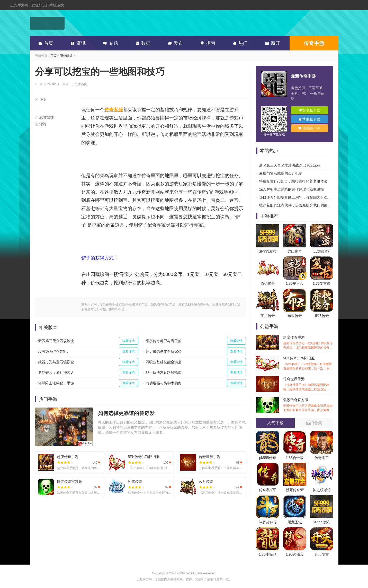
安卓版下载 (309, 110)
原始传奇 (268, 283)
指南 (207, 43)
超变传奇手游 (308, 343)
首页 (45, 43)
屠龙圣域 (295, 522)
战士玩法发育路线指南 (164, 373)
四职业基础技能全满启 (164, 362)
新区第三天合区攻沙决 (56, 341)
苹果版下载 (309, 119)
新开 (272, 43)
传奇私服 (114, 110)
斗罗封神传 (268, 522)
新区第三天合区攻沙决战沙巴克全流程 (290, 165)
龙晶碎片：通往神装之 (56, 373)
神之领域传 (322, 490)
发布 (174, 43)
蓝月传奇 (268, 316)
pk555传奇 (267, 458)
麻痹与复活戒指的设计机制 (281, 173)
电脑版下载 (309, 128)
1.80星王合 (295, 283)
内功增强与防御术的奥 (164, 383)
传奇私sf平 (268, 490)
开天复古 (322, 554)
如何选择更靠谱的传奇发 (126, 413)
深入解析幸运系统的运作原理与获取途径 (292, 189)
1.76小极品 (268, 554)
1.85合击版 (295, 458)
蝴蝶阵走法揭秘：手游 (56, 383)
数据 (142, 43)
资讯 (77, 43)
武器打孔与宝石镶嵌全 (56, 362)
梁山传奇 (295, 251)
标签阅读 (44, 118)
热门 (239, 43)
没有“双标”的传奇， (54, 351)
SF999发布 (268, 251)
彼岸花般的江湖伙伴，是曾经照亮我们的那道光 (297, 205)
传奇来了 (322, 458)
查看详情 (129, 341)
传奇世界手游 (308, 384)
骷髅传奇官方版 (308, 405)
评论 (41, 124)
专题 (110, 43)
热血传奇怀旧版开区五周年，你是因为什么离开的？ (301, 197)
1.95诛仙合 (295, 554)
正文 (41, 100)
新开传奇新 (295, 490)
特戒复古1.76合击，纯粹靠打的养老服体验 (293, 181)
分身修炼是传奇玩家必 (164, 351)
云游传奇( (322, 251)
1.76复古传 (322, 283)
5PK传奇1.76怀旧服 (308, 363)
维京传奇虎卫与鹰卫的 (164, 341)
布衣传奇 (295, 316)
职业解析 (66, 56)
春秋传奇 (322, 316)
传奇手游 (314, 43)
